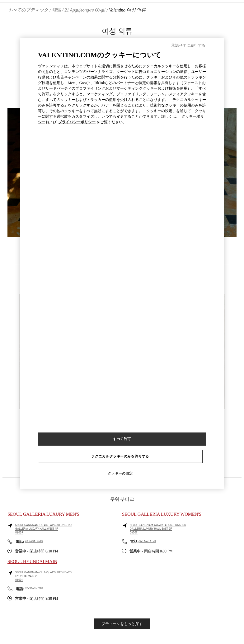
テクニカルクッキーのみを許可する (120, 456)
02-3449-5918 (34, 588)
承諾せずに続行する (188, 45)
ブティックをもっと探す (122, 624)
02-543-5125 (148, 541)
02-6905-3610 (34, 541)
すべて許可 (122, 439)
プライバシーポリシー (77, 122)
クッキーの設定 (120, 473)
